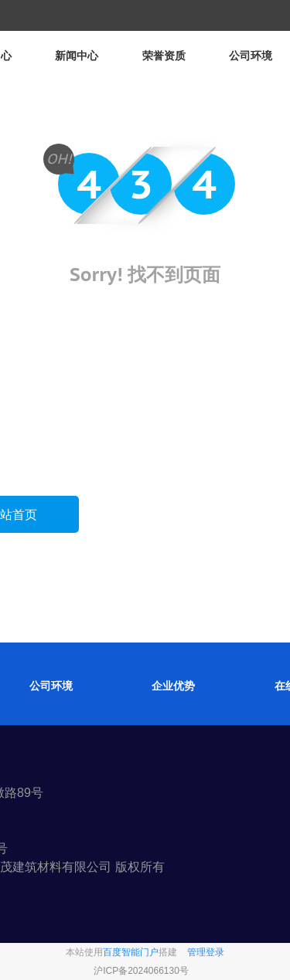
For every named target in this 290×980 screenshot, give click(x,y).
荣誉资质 (164, 56)
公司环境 (251, 56)
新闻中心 (77, 56)
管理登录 (206, 952)
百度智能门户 (131, 952)
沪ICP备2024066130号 (141, 971)
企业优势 (173, 686)
